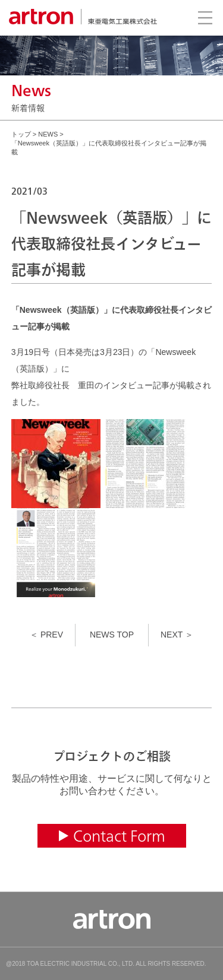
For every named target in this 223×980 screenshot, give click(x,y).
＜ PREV (46, 635)
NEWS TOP (112, 635)
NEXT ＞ (177, 635)
